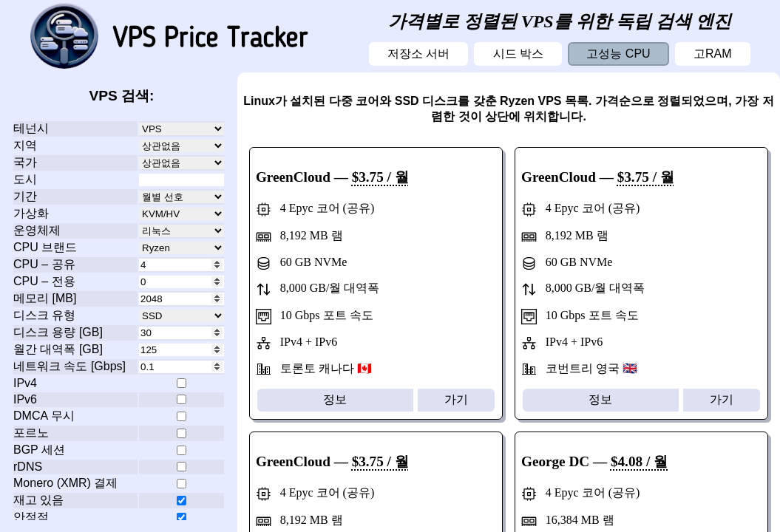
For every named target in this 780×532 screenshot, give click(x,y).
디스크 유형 (44, 315)
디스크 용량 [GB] (58, 332)
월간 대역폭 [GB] (58, 349)
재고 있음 (38, 500)
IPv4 (25, 383)
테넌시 (31, 128)
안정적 (31, 517)
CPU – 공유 (44, 264)
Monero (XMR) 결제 (65, 483)
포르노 (31, 433)
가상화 (31, 213)
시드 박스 (518, 54)
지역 (25, 145)
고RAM (713, 54)
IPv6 (25, 399)
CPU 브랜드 (45, 247)
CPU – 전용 (44, 281)
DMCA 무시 (44, 416)
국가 (25, 162)
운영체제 (37, 230)
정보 (335, 399)
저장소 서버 (418, 54)
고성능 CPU (618, 54)
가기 (456, 399)
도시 (25, 179)
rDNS (28, 467)
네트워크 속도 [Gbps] (69, 366)
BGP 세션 (39, 450)
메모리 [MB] (45, 298)
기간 (25, 196)
